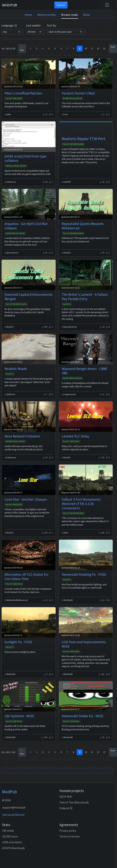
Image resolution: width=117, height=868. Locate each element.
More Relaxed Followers (22, 436)
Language (9, 25)
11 (92, 48)
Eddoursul (11, 182)
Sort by (52, 25)
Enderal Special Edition (16, 166)
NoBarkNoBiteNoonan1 (17, 600)
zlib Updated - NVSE (19, 716)
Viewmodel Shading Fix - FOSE (84, 574)
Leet (66, 114)
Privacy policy (68, 831)
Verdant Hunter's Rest (78, 93)
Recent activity (47, 15)
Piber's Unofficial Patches (23, 93)
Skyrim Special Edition (72, 98)
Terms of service (70, 836)
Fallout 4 (10, 374)
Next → (113, 49)
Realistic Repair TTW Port (84, 139)
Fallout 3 (67, 304)
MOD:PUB (10, 5)
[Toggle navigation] (107, 5)
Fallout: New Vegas (14, 98)
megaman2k (70, 394)
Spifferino (11, 394)
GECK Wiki (66, 797)
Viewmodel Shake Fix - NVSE (83, 716)
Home (28, 15)
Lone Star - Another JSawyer (26, 499)
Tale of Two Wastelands (73, 144)
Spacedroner (12, 253)
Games (61, 5)
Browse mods (70, 15)
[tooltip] (16, 25)
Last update (33, 25)
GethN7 (67, 182)
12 (98, 48)
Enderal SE (66, 808)
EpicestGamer (70, 327)
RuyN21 (67, 253)
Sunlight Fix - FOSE (18, 642)
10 (86, 48)
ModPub (10, 792)
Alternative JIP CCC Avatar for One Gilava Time (26, 577)
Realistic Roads (16, 369)
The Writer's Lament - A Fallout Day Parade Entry (85, 297)
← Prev (22, 49)
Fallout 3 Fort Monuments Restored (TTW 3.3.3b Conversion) (81, 504)
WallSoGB (68, 600)
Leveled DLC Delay (75, 436)
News (86, 15)
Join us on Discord (13, 815)
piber (9, 114)
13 (104, 48)
